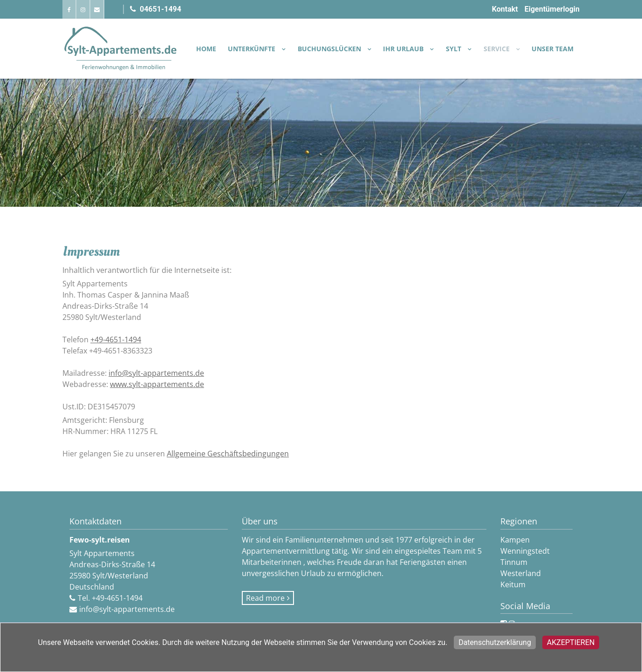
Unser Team (553, 49)
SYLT (454, 49)
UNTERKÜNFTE (253, 49)
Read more (265, 598)
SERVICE (498, 49)
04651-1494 (156, 9)
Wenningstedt (525, 551)
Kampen (515, 540)
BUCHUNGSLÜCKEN (330, 49)
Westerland (521, 573)
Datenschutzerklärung (495, 642)
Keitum (513, 584)
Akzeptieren (571, 642)
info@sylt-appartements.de (156, 373)
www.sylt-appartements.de (157, 384)
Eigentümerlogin (552, 9)
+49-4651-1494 (116, 339)
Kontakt (505, 9)
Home (206, 49)
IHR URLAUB (404, 49)
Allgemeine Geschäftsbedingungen (228, 454)
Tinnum (514, 562)
